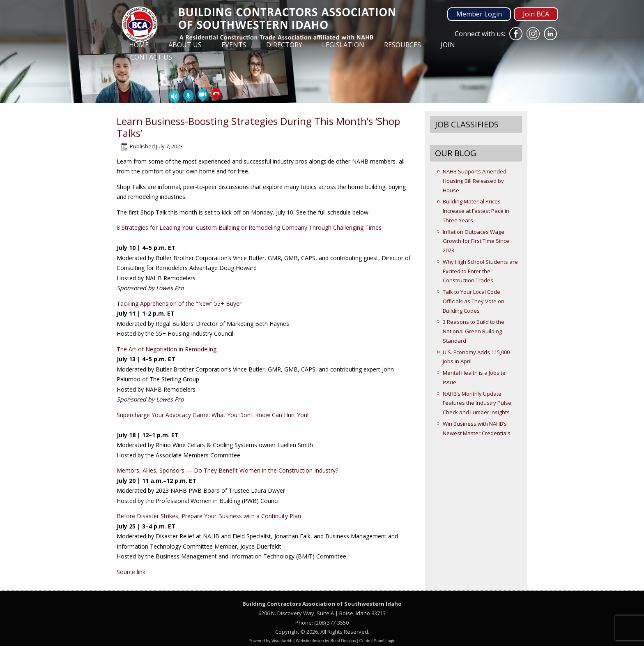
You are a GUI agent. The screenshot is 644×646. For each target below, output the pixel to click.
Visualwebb (282, 641)
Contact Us (151, 57)
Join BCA (536, 14)
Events (234, 45)
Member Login (479, 14)
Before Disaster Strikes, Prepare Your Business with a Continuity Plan (209, 516)
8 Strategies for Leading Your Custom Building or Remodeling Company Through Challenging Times (249, 227)
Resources (402, 45)
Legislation (343, 45)
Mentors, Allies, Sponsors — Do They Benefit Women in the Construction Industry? (227, 470)
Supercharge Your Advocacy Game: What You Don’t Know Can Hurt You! (213, 415)
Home (139, 45)
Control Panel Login (377, 641)
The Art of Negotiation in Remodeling (167, 349)
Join (448, 45)
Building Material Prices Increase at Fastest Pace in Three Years (476, 211)
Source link (131, 572)
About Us (185, 45)
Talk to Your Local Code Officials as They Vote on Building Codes (474, 301)
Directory (284, 45)
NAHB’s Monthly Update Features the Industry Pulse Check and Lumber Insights (477, 403)
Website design (310, 641)
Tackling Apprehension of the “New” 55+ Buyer (179, 303)
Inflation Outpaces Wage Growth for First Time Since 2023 (476, 241)
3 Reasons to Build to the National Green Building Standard (474, 331)
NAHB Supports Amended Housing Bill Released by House (475, 181)
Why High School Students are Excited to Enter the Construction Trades (480, 271)
